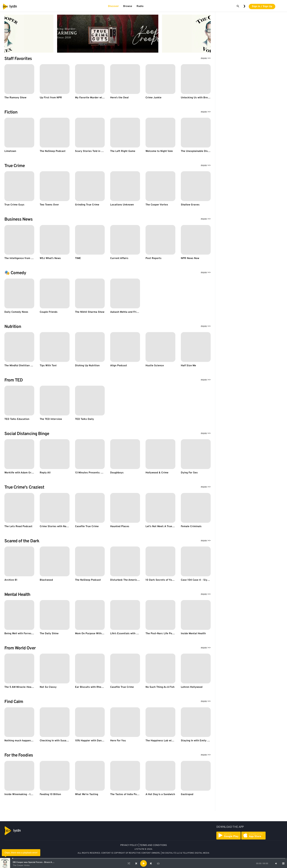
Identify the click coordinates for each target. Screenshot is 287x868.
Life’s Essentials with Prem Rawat (131, 634)
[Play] (143, 863)
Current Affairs (119, 258)
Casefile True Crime (87, 526)
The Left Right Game (123, 151)
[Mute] (276, 863)
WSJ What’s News (50, 258)
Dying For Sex (189, 473)
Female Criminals (191, 526)
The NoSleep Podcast (53, 151)
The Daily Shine (49, 634)
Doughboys (117, 473)
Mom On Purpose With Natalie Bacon (97, 634)
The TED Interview (51, 419)
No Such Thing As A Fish (160, 687)
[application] (143, 863)
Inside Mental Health (193, 634)
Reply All (45, 473)
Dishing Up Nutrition (87, 366)
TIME (78, 258)
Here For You (118, 741)
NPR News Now (190, 258)
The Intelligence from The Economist (27, 258)
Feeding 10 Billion (50, 794)
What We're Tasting (87, 794)
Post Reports (153, 258)
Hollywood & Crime (157, 473)
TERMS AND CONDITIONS (153, 845)
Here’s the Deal (119, 98)
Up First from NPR (51, 98)
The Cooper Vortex (21, 865)
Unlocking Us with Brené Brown (200, 98)
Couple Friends (49, 312)
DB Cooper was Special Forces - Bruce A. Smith (36, 862)
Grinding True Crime (87, 205)
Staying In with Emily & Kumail (200, 741)
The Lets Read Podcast (18, 526)
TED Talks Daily (84, 419)
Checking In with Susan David (58, 741)
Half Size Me (188, 366)
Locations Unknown (122, 205)
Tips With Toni (48, 366)
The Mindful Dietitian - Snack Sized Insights (31, 366)
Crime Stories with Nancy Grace (59, 526)
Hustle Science (155, 366)
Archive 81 (11, 580)
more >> (206, 58)
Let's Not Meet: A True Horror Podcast (168, 526)
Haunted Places (120, 526)
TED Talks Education (17, 419)
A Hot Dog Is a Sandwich (160, 794)
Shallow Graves (190, 205)
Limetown (10, 151)
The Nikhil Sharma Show (90, 312)
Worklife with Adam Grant (20, 473)
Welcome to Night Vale (159, 151)
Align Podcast (119, 366)
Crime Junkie (153, 98)
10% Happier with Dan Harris (92, 741)
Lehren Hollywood (192, 687)
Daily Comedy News (16, 312)
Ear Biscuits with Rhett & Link (93, 687)
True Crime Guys (14, 205)
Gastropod (187, 794)
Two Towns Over (49, 205)
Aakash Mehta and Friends (126, 312)
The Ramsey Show (15, 98)
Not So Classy (48, 687)
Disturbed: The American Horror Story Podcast (139, 580)
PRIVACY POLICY (129, 845)
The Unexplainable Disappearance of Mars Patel (210, 151)
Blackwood (46, 580)
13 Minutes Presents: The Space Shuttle (99, 473)
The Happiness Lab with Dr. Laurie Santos (171, 741)
